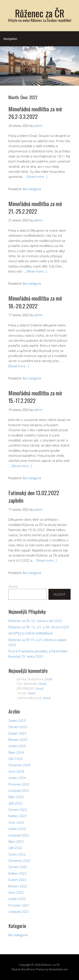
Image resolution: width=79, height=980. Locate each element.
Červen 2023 (18, 810)
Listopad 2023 (19, 790)
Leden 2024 (17, 778)
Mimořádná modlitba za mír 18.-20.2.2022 (35, 302)
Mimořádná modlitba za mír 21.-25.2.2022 (35, 207)
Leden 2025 (17, 746)
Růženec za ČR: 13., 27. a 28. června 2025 (39, 627)
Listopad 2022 (19, 835)
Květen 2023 (17, 816)
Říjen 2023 (16, 797)
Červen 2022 (18, 867)
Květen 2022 (17, 873)
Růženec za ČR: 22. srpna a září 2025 (35, 621)
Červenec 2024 (19, 765)
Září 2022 (15, 848)
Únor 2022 (16, 892)
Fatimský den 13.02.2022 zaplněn (34, 496)
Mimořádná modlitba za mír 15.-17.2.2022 (35, 397)
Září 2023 (15, 803)
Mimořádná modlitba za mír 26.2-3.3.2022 (35, 113)
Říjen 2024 (16, 752)
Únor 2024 (16, 771)
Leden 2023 (17, 829)
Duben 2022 (17, 880)
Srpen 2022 (17, 854)
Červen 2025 (18, 727)
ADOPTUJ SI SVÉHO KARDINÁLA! (30, 633)
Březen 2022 (18, 886)
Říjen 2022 (16, 841)
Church (16, 969)
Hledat (13, 586)
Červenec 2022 (19, 861)
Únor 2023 (16, 822)
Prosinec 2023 (19, 784)
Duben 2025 (17, 733)
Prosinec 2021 (19, 905)
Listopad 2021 (19, 911)
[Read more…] (37, 177)
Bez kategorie (32, 189)
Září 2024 (15, 759)
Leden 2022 (17, 899)
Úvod (48, 679)
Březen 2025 (18, 740)
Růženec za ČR (40, 13)
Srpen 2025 (17, 720)
